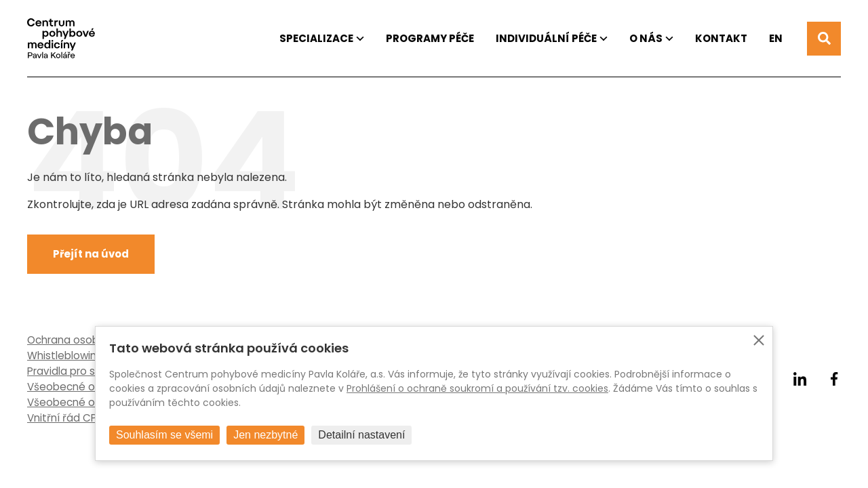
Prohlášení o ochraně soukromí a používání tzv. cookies (477, 388)
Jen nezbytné (265, 435)
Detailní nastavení (361, 435)
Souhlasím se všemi (164, 435)
